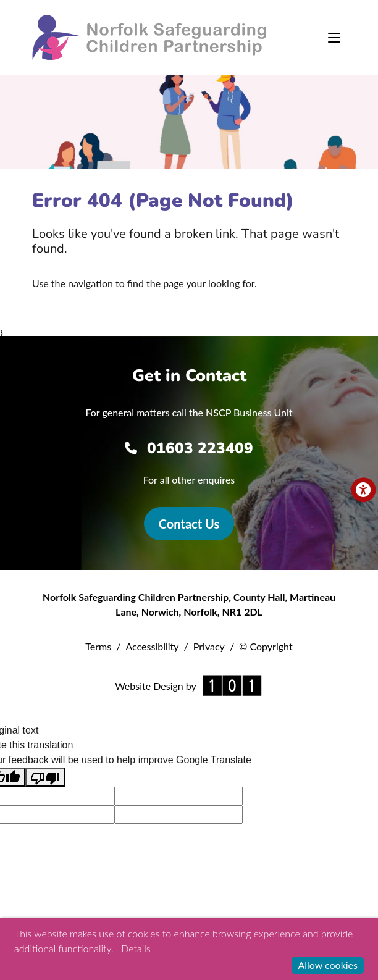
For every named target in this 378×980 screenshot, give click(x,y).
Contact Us (189, 524)
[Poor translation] (45, 777)
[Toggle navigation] (334, 38)
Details (136, 948)
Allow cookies (328, 965)
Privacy (209, 646)
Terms (98, 646)
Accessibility (152, 646)
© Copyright (266, 646)
